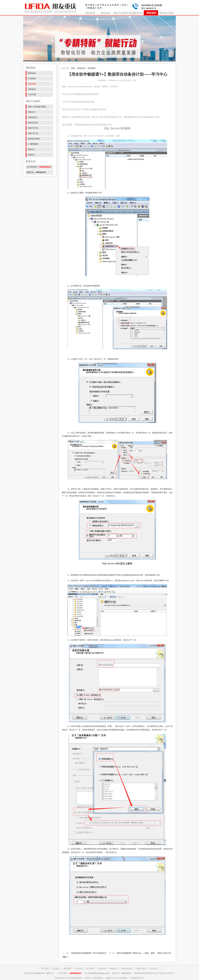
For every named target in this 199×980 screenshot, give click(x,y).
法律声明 (102, 968)
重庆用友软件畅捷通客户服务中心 (39, 973)
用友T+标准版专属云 (37, 107)
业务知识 (32, 89)
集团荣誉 (67, 968)
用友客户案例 (167, 13)
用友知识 (151, 13)
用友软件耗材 (34, 139)
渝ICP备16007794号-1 (165, 973)
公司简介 (56, 968)
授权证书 (114, 968)
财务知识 (32, 73)
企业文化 (79, 968)
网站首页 (90, 13)
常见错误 (32, 78)
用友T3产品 (33, 128)
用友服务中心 (136, 13)
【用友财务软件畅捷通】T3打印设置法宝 (88, 953)
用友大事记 (142, 968)
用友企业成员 (127, 968)
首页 (73, 68)
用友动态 (106, 13)
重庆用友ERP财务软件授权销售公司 (50, 8)
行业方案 (32, 94)
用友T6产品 (33, 133)
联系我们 (90, 968)
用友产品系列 (121, 13)
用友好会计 (33, 117)
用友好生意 (33, 123)
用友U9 (31, 155)
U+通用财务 (33, 144)
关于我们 (45, 968)
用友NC (31, 149)
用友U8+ (32, 112)
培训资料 (32, 84)
